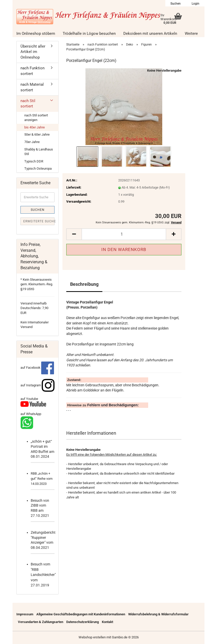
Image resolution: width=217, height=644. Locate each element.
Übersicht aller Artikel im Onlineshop (33, 52)
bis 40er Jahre (35, 127)
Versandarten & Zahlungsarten (41, 622)
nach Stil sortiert (28, 103)
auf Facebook (37, 368)
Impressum (25, 614)
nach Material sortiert (32, 87)
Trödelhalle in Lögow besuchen (89, 34)
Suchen (38, 210)
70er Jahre (32, 142)
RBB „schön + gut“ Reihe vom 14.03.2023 (42, 479)
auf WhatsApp (31, 414)
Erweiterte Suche (39, 221)
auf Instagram (37, 385)
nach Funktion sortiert (32, 71)
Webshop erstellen (92, 637)
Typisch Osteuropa (38, 168)
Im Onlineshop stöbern (36, 34)
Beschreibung (84, 284)
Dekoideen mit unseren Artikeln (150, 34)
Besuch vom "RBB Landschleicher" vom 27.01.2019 (43, 575)
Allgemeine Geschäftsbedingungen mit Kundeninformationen (81, 614)
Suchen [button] (176, 4)
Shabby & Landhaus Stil (39, 152)
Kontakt (107, 622)
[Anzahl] (124, 234)
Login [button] (195, 4)
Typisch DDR (34, 161)
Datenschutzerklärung (83, 622)
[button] (74, 234)
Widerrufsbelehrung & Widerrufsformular (158, 614)
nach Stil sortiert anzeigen (36, 118)
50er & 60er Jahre (37, 134)
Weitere (191, 34)
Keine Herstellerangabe (164, 70)
